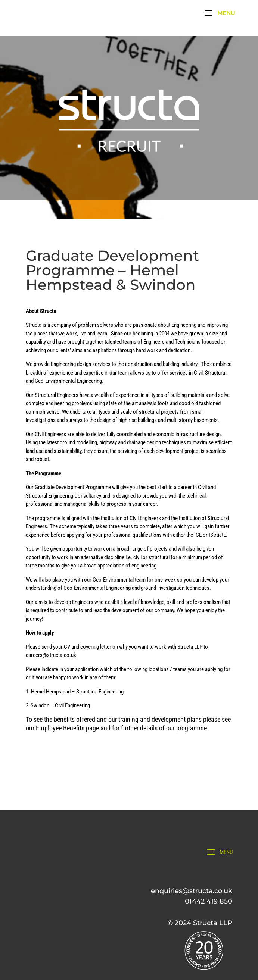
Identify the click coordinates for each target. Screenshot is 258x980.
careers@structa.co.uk (51, 655)
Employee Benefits (61, 728)
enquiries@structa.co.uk (192, 891)
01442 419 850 (209, 901)
